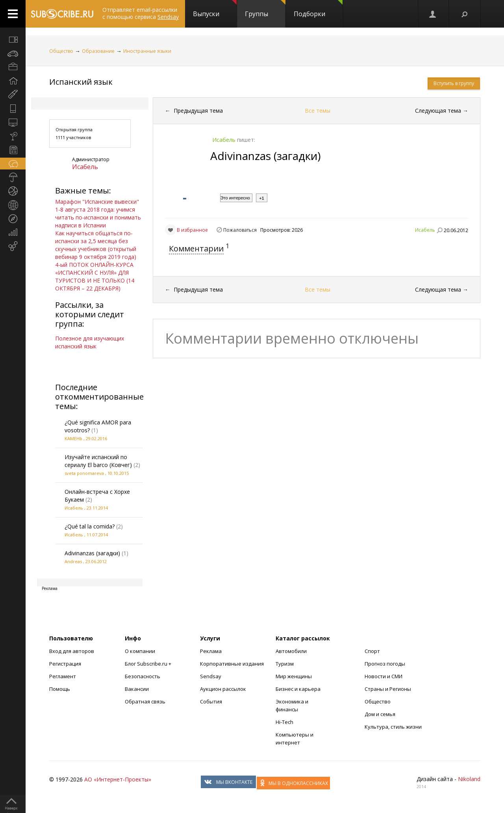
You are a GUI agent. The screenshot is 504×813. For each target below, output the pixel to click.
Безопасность (143, 676)
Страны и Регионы (388, 689)
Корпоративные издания (232, 664)
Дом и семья (380, 714)
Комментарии (196, 248)
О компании (140, 651)
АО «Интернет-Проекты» (118, 779)
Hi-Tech (284, 722)
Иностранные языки (147, 51)
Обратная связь (145, 701)
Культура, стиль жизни (393, 727)
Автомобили (291, 651)
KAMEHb (73, 438)
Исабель (85, 167)
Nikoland (469, 779)
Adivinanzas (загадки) (92, 553)
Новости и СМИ (384, 676)
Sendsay (211, 676)
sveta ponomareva (84, 473)
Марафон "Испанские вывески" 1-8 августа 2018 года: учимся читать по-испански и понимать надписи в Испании (98, 213)
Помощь (60, 689)
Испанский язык (81, 82)
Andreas (73, 561)
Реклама (211, 651)
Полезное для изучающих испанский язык (90, 342)
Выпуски (215, 9)
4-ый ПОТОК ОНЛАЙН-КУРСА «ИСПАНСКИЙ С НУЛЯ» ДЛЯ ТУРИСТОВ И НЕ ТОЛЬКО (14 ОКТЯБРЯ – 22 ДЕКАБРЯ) (95, 276)
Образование (98, 51)
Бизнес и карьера (298, 689)
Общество (61, 51)
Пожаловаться (240, 230)
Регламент (63, 676)
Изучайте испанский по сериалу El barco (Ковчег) (98, 461)
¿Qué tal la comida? (90, 526)
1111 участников (73, 137)
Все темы (318, 111)
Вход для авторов (72, 651)
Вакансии (137, 689)
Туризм (285, 664)
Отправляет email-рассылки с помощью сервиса (141, 13)
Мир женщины (294, 676)
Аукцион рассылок (223, 689)
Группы (265, 9)
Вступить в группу (454, 83)
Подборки (318, 9)
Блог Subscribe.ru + (149, 664)
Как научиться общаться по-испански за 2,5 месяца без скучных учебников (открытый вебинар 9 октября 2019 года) (96, 245)
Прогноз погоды (385, 664)
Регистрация (65, 664)
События (211, 701)
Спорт (372, 651)
